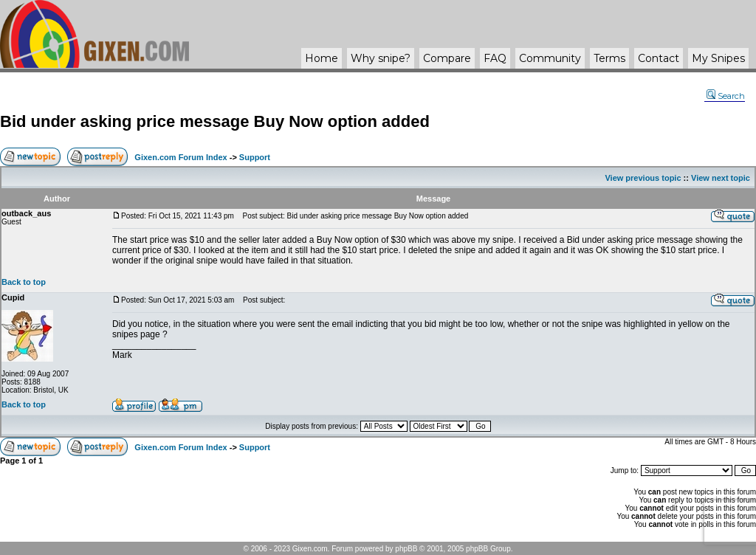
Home (322, 58)
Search (726, 96)
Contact (659, 58)
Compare (447, 58)
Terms (609, 58)
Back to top (24, 282)
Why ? (381, 58)
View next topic (721, 178)
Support (255, 157)
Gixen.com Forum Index (181, 157)
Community (550, 58)
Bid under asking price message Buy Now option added (215, 121)
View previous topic (643, 178)
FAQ (495, 58)
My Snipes (718, 58)
